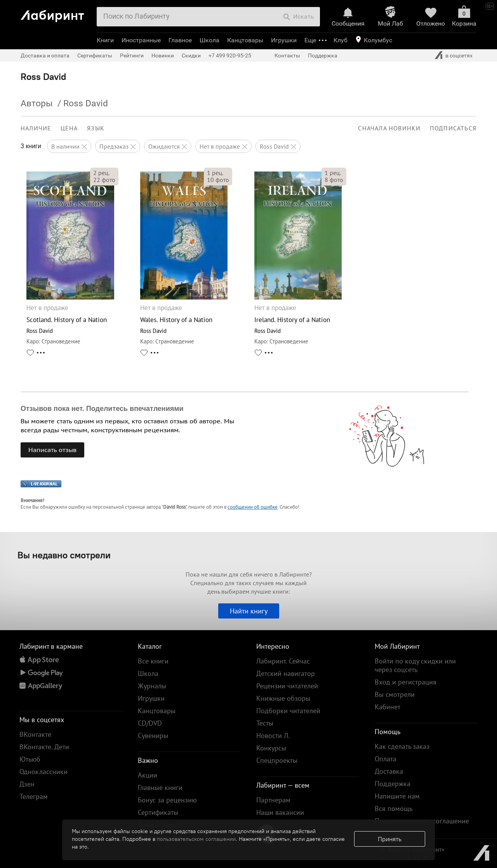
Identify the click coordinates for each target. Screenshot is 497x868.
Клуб (341, 40)
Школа (209, 40)
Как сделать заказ (402, 746)
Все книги (153, 661)
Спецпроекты (277, 760)
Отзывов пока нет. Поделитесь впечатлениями (102, 409)
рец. (101, 173)
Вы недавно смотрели (64, 555)
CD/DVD (150, 723)
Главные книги (160, 787)
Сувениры (153, 735)
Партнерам (273, 800)
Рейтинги (132, 55)
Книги (105, 40)
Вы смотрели (395, 694)
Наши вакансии (280, 812)
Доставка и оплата (45, 55)
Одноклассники (43, 772)
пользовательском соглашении (196, 839)
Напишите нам (397, 796)
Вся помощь (394, 808)
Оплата (386, 759)
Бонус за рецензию (167, 800)
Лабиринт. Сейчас (283, 661)
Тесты (265, 723)
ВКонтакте (35, 734)
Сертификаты (95, 55)
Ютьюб (30, 759)
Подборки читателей (288, 711)
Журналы (152, 686)
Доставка (389, 771)
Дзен (27, 784)
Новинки (163, 55)
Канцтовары (245, 40)
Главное (180, 40)
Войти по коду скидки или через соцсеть (415, 665)
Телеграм (34, 796)
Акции (148, 775)
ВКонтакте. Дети (44, 747)
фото (104, 180)
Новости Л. (273, 735)
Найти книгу (249, 611)
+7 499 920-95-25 (230, 55)
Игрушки (284, 40)
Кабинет (388, 707)
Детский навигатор (286, 673)
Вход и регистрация (406, 682)
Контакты (287, 55)
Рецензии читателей (287, 686)
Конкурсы (271, 748)
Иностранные (141, 40)
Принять (390, 839)
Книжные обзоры (283, 698)
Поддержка (323, 55)
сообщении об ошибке (253, 507)
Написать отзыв (52, 450)
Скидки (191, 55)
